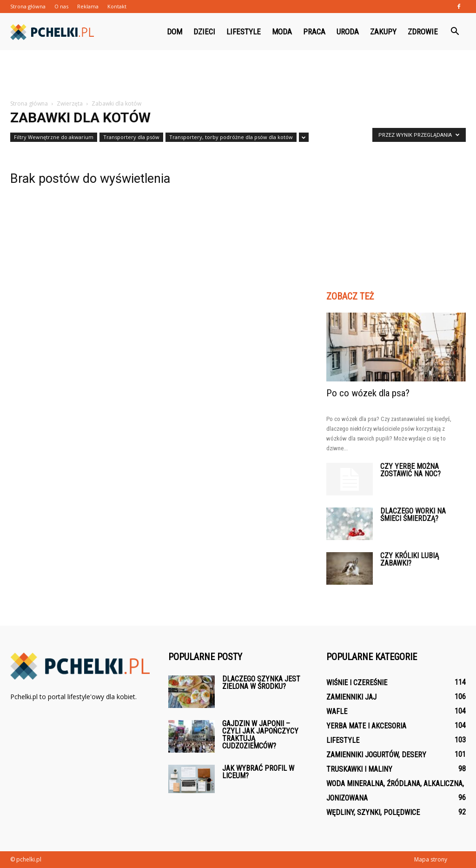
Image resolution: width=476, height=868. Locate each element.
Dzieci (204, 32)
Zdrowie (423, 32)
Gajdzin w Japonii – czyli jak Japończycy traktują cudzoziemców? (260, 735)
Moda (282, 32)
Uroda (348, 32)
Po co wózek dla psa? (368, 393)
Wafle (337, 711)
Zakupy (383, 32)
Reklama (88, 6)
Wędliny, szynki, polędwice (373, 812)
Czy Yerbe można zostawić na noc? (410, 470)
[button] (455, 32)
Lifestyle (244, 32)
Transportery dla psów (131, 137)
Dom (175, 32)
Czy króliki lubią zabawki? (410, 559)
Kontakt (117, 6)
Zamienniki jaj (351, 697)
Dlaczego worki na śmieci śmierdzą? (413, 515)
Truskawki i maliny (359, 769)
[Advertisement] (238, 75)
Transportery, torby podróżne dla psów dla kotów (231, 137)
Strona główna (28, 6)
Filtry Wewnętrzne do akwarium (54, 137)
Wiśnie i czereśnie (357, 683)
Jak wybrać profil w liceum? (258, 772)
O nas (61, 6)
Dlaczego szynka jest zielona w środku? (261, 683)
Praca (314, 32)
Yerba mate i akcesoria (366, 726)
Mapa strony (431, 859)
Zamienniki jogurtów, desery (376, 755)
